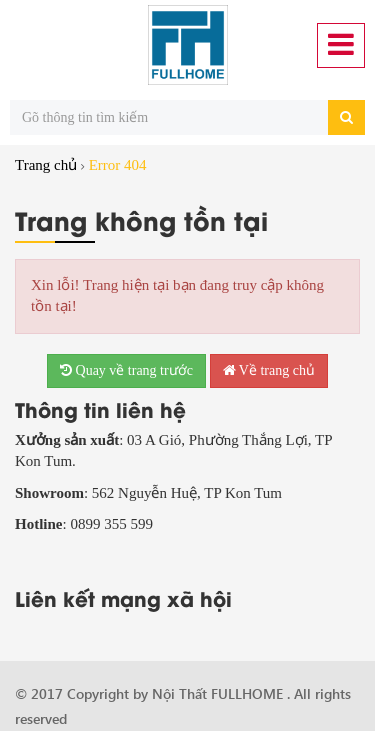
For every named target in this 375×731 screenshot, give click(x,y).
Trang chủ (46, 165)
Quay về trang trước (126, 370)
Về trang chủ (269, 370)
